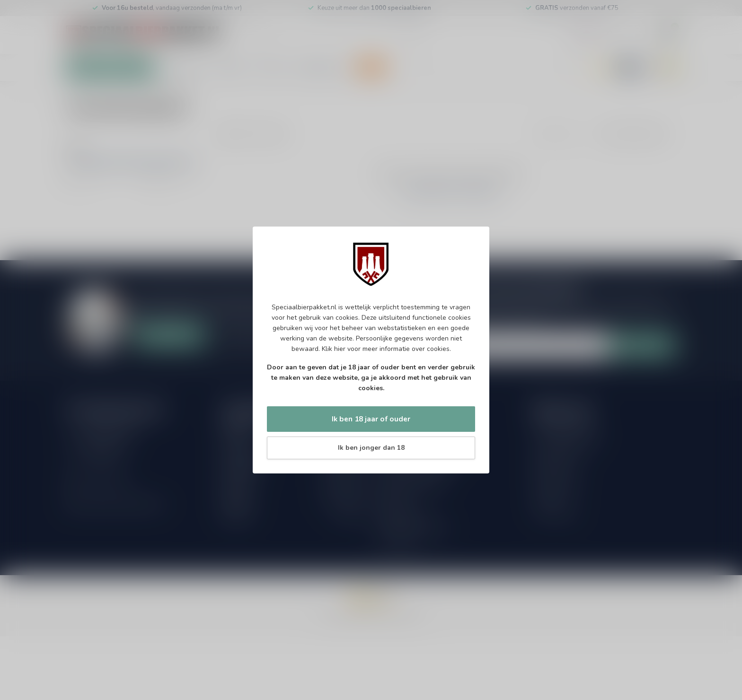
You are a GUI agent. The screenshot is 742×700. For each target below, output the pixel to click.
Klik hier (334, 349)
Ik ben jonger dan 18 (371, 448)
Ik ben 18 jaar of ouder (371, 419)
